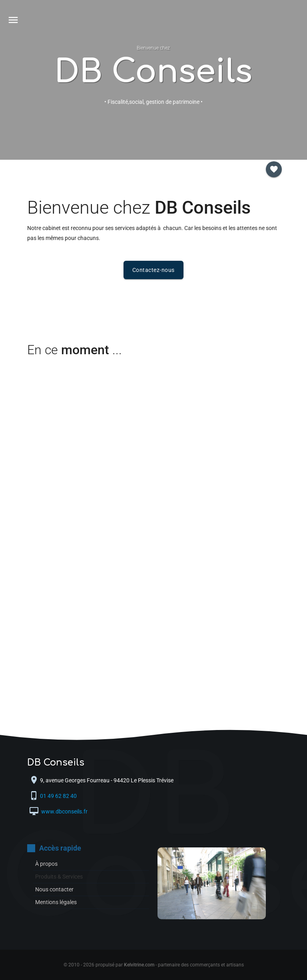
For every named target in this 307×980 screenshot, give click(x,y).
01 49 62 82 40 (59, 796)
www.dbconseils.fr (64, 812)
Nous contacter (54, 889)
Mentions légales (56, 902)
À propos (46, 864)
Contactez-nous (153, 270)
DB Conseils (153, 72)
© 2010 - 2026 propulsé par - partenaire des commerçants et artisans (154, 965)
